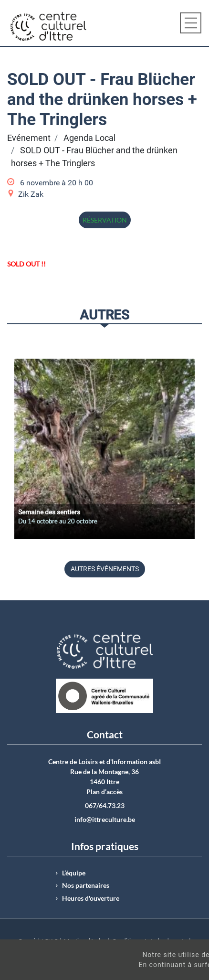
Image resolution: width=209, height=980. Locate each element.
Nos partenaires (86, 885)
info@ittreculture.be (105, 820)
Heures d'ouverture (91, 898)
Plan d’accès (104, 792)
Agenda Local (89, 138)
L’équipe (74, 873)
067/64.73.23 (105, 806)
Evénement (29, 138)
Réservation (105, 220)
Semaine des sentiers (49, 512)
